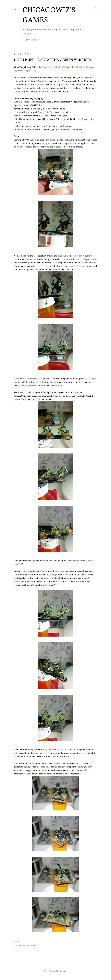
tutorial (34, 946)
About (35, 40)
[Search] (95, 8)
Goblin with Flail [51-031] (54, 67)
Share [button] (16, 941)
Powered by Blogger (55, 971)
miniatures (25, 946)
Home (26, 40)
